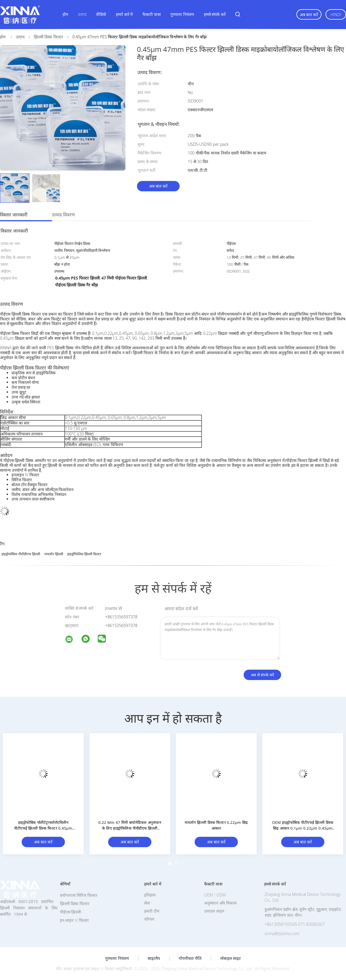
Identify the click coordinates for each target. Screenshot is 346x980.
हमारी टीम (152, 911)
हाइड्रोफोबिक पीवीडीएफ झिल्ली (21, 554)
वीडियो (101, 14)
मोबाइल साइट (231, 958)
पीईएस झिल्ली (71, 912)
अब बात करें (309, 15)
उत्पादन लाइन (214, 911)
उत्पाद (82, 14)
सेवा (147, 903)
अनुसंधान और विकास (220, 903)
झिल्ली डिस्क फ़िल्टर (75, 903)
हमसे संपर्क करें (215, 14)
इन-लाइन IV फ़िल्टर (74, 920)
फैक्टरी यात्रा (152, 14)
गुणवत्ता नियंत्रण (182, 14)
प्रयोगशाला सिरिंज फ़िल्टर (79, 895)
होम (65, 14)
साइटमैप (154, 958)
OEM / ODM (215, 895)
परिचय (149, 919)
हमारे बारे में (124, 14)
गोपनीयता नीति (190, 958)
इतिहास (150, 895)
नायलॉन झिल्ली (54, 554)
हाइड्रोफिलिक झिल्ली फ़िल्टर (84, 554)
